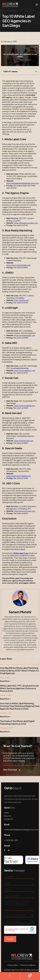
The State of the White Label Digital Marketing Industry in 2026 (17, 722)
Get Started (12, 770)
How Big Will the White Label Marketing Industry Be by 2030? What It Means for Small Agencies (20, 671)
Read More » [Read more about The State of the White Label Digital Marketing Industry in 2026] (5, 732)
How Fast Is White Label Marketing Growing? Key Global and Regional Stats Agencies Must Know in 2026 (20, 706)
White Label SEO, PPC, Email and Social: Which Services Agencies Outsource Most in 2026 (20, 688)
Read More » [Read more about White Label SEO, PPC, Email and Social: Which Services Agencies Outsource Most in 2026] (5, 699)
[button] (36, 71)
